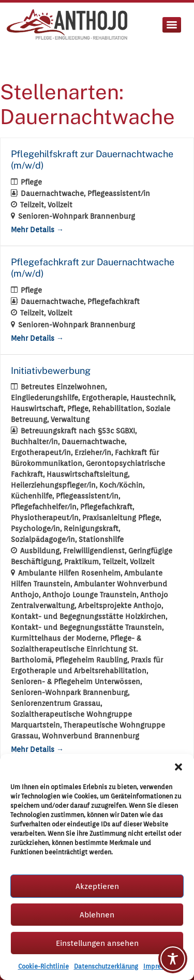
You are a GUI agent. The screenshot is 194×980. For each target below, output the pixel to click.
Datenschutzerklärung (106, 966)
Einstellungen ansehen (97, 943)
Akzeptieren (97, 886)
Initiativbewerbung (51, 371)
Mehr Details (37, 230)
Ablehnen (97, 915)
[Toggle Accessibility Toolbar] (173, 959)
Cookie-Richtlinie (43, 966)
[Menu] (172, 25)
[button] (178, 767)
